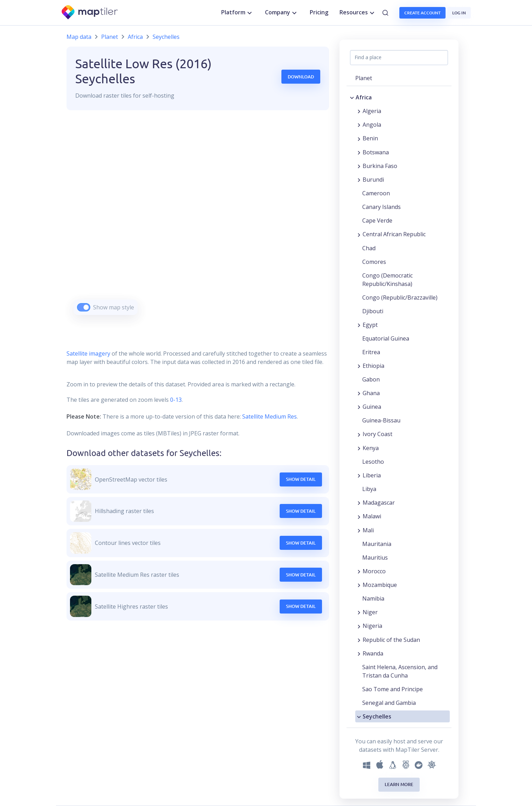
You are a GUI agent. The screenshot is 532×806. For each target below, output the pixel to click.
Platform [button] (237, 13)
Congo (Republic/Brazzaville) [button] (400, 297)
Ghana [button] (371, 393)
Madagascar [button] (379, 503)
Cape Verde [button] (377, 220)
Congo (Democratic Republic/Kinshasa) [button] (387, 280)
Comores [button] (374, 262)
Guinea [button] (372, 407)
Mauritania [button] (377, 544)
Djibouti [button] (373, 311)
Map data (79, 37)
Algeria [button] (372, 111)
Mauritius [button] (375, 558)
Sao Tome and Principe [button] (393, 689)
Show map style (114, 307)
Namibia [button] (373, 598)
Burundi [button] (373, 180)
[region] (198, 221)
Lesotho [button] (373, 462)
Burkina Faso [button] (380, 166)
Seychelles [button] (377, 716)
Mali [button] (368, 530)
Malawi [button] (372, 516)
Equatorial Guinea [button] (386, 338)
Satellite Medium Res (269, 416)
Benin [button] (370, 138)
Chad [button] (369, 248)
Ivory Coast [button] (377, 434)
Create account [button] (422, 13)
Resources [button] (358, 13)
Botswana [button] (376, 152)
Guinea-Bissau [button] (381, 420)
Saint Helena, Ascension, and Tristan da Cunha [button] (400, 671)
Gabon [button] (371, 379)
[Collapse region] (352, 97)
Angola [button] (372, 125)
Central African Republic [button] (394, 234)
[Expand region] (359, 111)
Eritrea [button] (371, 352)
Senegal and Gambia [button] (389, 703)
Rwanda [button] (373, 653)
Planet (110, 37)
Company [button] (282, 13)
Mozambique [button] (380, 585)
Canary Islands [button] (381, 207)
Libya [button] (369, 489)
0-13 (175, 400)
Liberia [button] (372, 475)
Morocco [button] (374, 571)
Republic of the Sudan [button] (391, 640)
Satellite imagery (88, 353)
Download (301, 77)
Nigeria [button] (372, 626)
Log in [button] (459, 13)
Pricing (319, 12)
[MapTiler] (90, 13)
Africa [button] (364, 97)
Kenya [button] (371, 448)
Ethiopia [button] (373, 366)
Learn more (399, 784)
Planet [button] (364, 78)
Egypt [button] (370, 325)
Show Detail (301, 479)
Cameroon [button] (376, 193)
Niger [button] (370, 612)
